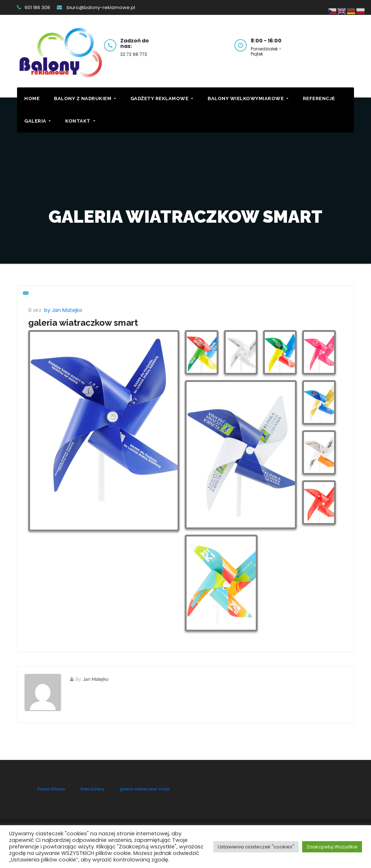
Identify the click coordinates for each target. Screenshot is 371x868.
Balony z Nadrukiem (85, 98)
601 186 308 (34, 7)
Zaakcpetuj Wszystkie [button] (332, 847)
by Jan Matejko (63, 310)
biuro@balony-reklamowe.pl (96, 7)
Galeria (37, 121)
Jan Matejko (96, 679)
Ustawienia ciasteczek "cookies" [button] (256, 847)
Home (32, 98)
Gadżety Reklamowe (162, 98)
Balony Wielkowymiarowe (248, 98)
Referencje (319, 98)
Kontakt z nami (334, 44)
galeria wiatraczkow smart (83, 323)
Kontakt (80, 121)
